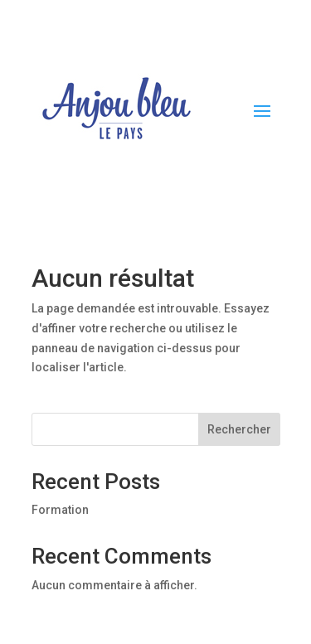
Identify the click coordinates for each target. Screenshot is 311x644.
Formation (60, 510)
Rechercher (239, 429)
